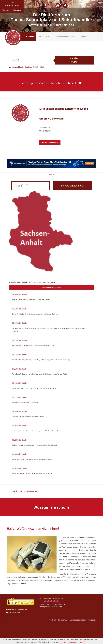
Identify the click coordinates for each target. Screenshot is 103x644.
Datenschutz (62, 620)
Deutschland (16, 67)
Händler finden (74, 60)
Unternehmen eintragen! (51, 287)
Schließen (83, 642)
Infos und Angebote (50, 142)
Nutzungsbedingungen (77, 620)
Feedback (52, 620)
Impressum (92, 620)
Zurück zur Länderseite (23, 491)
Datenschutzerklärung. (68, 642)
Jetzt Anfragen (44, 36)
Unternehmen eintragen (65, 36)
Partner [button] (84, 36)
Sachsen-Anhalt (32, 67)
